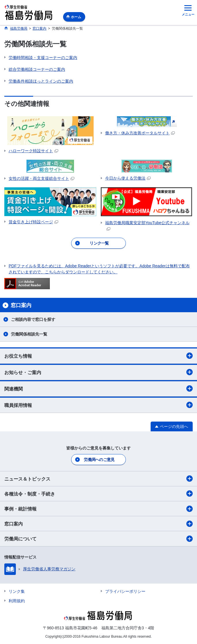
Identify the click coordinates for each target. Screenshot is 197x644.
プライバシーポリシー (125, 591)
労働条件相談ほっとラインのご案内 (41, 81)
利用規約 (17, 601)
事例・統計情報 (99, 509)
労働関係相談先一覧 (29, 334)
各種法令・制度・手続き (99, 494)
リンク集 (17, 591)
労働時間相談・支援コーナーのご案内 (43, 58)
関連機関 (99, 388)
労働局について (99, 539)
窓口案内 (99, 524)
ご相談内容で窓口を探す (33, 319)
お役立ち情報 (99, 356)
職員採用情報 (99, 405)
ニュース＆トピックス (99, 479)
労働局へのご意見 (99, 460)
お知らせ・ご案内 (99, 372)
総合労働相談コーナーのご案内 (37, 69)
